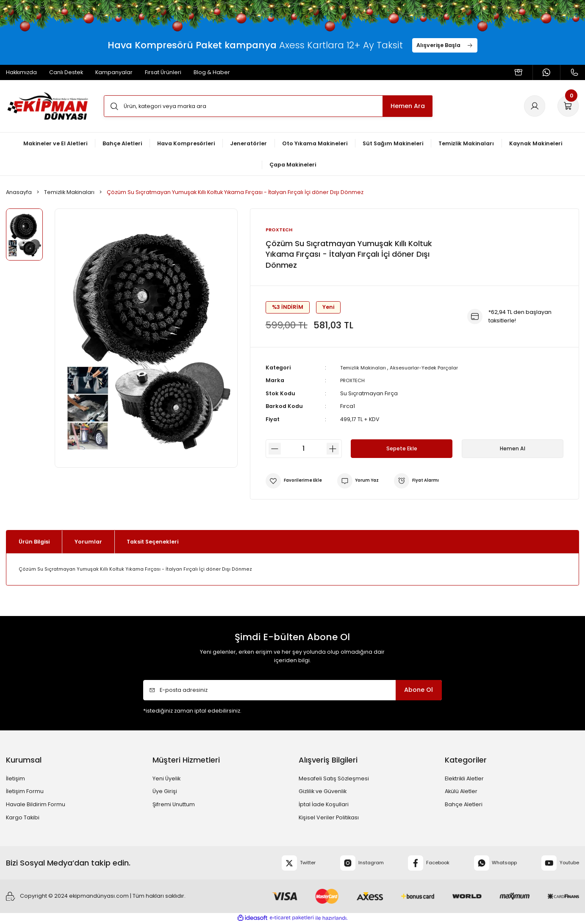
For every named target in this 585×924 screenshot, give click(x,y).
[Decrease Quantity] (273, 449)
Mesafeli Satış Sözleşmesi (334, 779)
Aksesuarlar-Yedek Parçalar (433, 368)
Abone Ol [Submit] (419, 691)
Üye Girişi (165, 792)
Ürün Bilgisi (34, 542)
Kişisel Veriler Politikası (329, 818)
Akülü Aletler (461, 792)
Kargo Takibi (23, 818)
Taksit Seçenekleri (152, 542)
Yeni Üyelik (166, 779)
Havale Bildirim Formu (36, 805)
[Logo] (48, 106)
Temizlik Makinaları (365, 368)
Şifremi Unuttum (174, 805)
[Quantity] (304, 449)
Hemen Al (512, 449)
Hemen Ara (408, 106)
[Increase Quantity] (334, 449)
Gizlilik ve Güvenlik (323, 792)
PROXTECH (354, 381)
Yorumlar (88, 542)
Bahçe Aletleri (464, 805)
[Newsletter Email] (293, 691)
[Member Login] (535, 106)
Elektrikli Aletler (464, 779)
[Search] (268, 106)
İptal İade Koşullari (324, 805)
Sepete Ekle (402, 449)
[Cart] (568, 106)
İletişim (15, 779)
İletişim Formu (25, 792)
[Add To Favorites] (297, 481)
